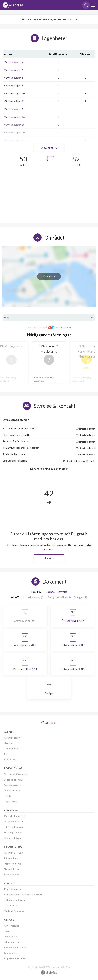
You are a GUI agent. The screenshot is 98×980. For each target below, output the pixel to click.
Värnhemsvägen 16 (14, 117)
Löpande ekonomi (13, 780)
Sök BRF (49, 723)
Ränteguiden (11, 858)
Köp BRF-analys (12, 889)
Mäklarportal (11, 905)
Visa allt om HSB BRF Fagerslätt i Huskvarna (49, 19)
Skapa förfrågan (12, 838)
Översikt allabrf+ (13, 738)
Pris (6, 754)
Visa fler (49, 148)
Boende (50, 592)
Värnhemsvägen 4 (14, 70)
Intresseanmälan (13, 874)
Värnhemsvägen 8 (14, 85)
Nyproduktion (11, 869)
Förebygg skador (13, 832)
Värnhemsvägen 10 (14, 93)
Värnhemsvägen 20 (14, 132)
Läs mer (49, 558)
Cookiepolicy (11, 953)
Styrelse (63, 592)
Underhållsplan (12, 791)
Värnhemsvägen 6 (14, 78)
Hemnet (8, 743)
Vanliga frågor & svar (15, 911)
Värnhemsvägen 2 (14, 62)
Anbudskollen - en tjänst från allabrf (23, 895)
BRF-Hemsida (11, 749)
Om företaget (12, 926)
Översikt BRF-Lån (13, 853)
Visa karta (49, 276)
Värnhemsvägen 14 (14, 109)
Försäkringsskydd (13, 822)
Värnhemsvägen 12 (14, 101)
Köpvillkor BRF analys (15, 958)
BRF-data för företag (15, 900)
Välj (6, 317)
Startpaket (10, 759)
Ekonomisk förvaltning (16, 774)
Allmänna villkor (12, 942)
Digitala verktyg (12, 785)
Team (7, 931)
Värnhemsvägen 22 (14, 140)
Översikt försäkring (14, 816)
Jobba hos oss (12, 937)
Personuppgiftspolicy (16, 947)
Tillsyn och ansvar (14, 827)
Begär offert (11, 801)
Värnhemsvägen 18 (14, 125)
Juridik (8, 796)
